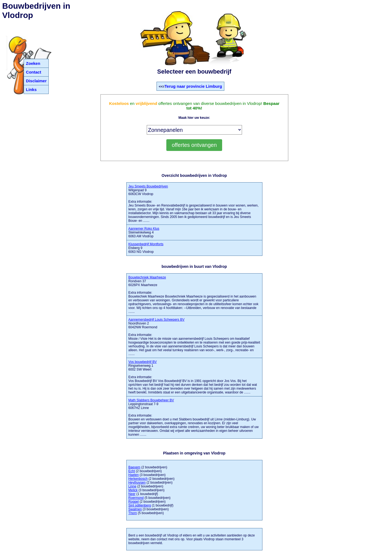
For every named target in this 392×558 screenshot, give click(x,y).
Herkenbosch (138, 479)
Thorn (133, 513)
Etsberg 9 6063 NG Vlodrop (146, 248)
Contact (33, 72)
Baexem (134, 467)
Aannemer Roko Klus (144, 229)
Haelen (134, 475)
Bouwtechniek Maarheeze (147, 277)
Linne (132, 486)
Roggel (134, 502)
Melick (133, 490)
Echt (132, 471)
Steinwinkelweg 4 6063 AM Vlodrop (144, 232)
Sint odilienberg (140, 505)
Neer (132, 494)
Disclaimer (36, 81)
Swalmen (135, 509)
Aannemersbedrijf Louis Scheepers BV (157, 320)
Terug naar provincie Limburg (193, 86)
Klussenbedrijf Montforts (146, 244)
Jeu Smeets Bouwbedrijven (148, 186)
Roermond (136, 498)
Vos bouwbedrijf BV (143, 362)
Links (31, 90)
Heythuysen (137, 483)
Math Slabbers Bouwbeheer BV (151, 400)
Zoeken (33, 63)
